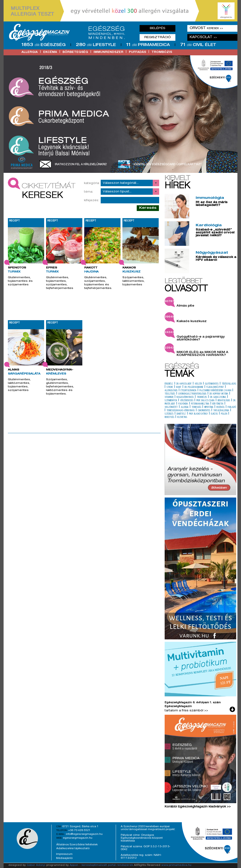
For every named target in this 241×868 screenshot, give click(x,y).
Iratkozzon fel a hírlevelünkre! (81, 164)
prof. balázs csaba (205, 401)
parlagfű (232, 407)
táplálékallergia (221, 411)
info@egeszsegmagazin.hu (84, 834)
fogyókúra (183, 404)
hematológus (224, 401)
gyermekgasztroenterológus (192, 394)
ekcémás (220, 407)
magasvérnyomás (185, 397)
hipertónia (209, 407)
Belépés (158, 28)
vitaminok (169, 397)
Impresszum (64, 854)
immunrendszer (108, 52)
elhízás (214, 414)
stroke (170, 387)
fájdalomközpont (215, 387)
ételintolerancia (189, 391)
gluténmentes (212, 384)
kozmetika (182, 417)
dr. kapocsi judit (184, 384)
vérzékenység (187, 401)
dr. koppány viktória (219, 394)
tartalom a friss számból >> (186, 711)
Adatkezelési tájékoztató (73, 848)
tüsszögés (170, 394)
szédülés (169, 414)
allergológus (171, 391)
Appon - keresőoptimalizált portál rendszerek (101, 865)
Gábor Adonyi (36, 865)
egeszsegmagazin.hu (78, 838)
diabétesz (181, 414)
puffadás (137, 52)
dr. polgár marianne (194, 387)
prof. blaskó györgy (198, 414)
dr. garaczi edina (218, 397)
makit (179, 387)
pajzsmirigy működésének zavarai (215, 391)
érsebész (169, 384)
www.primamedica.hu (176, 865)
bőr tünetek (218, 404)
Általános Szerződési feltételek (77, 845)
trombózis (162, 52)
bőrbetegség (75, 52)
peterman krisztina (200, 404)
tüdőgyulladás (229, 384)
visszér (198, 384)
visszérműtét (171, 407)
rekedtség (169, 417)
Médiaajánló (64, 858)
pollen (224, 414)
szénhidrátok (171, 401)
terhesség (196, 407)
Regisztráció (158, 37)
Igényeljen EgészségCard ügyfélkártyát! (168, 164)
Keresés (148, 208)
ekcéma (50, 52)
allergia (30, 52)
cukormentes (204, 411)
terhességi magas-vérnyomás (181, 411)
